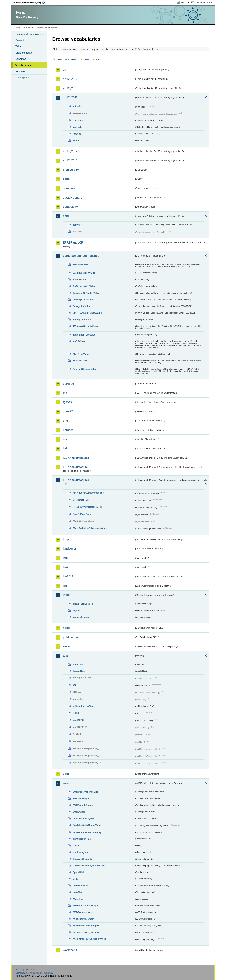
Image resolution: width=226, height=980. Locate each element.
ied (65, 448)
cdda (66, 179)
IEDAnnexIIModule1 (76, 458)
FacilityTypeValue (82, 320)
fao (65, 393)
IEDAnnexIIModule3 (76, 467)
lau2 (66, 567)
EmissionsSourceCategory (87, 832)
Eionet (29, 28)
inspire (67, 539)
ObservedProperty (82, 859)
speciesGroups (81, 617)
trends (76, 140)
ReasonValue (80, 360)
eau (75, 685)
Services (20, 71)
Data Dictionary (42, 28)
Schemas (21, 59)
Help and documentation (29, 34)
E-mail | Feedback (26, 970)
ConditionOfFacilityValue (86, 293)
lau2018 (68, 576)
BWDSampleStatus (83, 805)
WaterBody (78, 899)
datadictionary (72, 198)
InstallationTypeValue (84, 335)
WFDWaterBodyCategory (86, 926)
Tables (19, 46)
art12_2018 (70, 88)
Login (183, 2)
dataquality (70, 207)
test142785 (78, 720)
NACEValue (79, 341)
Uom (75, 879)
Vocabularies (23, 65)
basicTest (78, 664)
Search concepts (92, 59)
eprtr (66, 216)
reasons (77, 134)
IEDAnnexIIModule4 (76, 480)
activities (77, 106)
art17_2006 (70, 97)
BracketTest (79, 671)
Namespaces (23, 78)
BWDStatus (79, 812)
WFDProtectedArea (83, 912)
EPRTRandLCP (73, 243)
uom (66, 774)
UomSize (77, 892)
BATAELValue (80, 280)
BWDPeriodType (81, 798)
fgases (67, 402)
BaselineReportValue (84, 273)
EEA (30, 2)
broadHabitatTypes (83, 604)
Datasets (20, 40)
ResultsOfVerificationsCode (87, 507)
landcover (70, 549)
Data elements (24, 53)
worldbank (70, 950)
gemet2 (68, 411)
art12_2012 (70, 79)
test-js (76, 713)
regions (77, 611)
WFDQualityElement (83, 919)
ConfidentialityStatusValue (87, 825)
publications (71, 637)
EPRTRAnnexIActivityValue (87, 313)
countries (78, 120)
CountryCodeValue (83, 299)
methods (77, 127)
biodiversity (71, 170)
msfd (66, 595)
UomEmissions (81, 886)
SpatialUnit (78, 872)
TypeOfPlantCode (82, 514)
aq (65, 70)
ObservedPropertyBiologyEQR (89, 866)
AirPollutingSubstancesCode (88, 493)
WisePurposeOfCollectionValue (89, 939)
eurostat (68, 384)
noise (67, 628)
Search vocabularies (67, 59)
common (69, 188)
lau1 (66, 558)
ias (65, 439)
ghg (65, 421)
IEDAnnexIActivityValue (85, 326)
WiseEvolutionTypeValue (86, 932)
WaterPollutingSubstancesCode (90, 528)
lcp (65, 586)
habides (68, 430)
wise (66, 783)
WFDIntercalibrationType (86, 906)
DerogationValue (81, 306)
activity (76, 225)
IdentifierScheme (82, 839)
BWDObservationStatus (85, 792)
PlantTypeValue (81, 354)
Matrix (76, 846)
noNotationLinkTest (83, 706)
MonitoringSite (81, 852)
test (65, 656)
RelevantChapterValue (84, 369)
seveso (68, 646)
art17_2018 (70, 160)
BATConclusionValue (84, 286)
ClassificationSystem (84, 819)
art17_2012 (70, 151)
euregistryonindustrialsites (81, 256)
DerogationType (81, 500)
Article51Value (80, 264)
